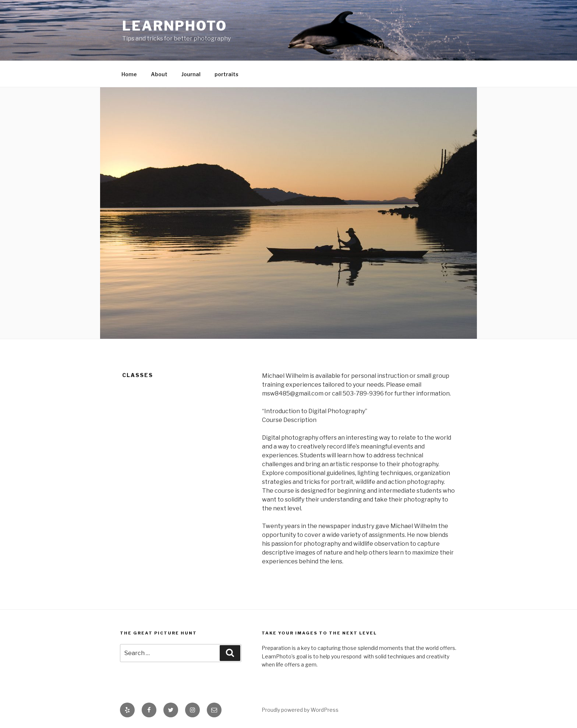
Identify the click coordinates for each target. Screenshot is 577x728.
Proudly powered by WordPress (300, 710)
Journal (191, 74)
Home (129, 74)
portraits (226, 74)
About (159, 74)
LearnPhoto (175, 26)
